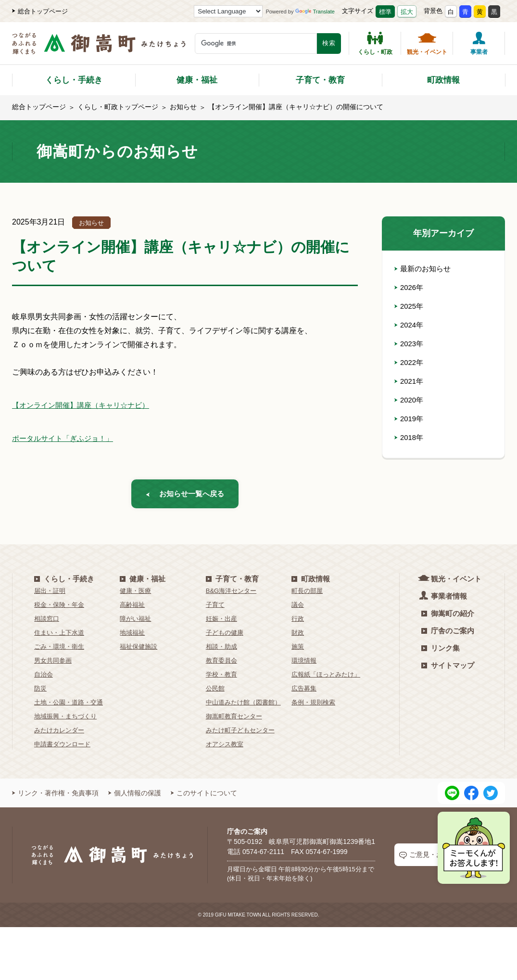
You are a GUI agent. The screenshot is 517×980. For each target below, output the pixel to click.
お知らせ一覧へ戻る (185, 496)
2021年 (410, 381)
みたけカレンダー (59, 734)
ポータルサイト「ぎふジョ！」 (66, 438)
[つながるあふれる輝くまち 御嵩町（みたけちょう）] (99, 48)
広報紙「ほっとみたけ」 (326, 678)
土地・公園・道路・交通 (69, 706)
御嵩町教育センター (234, 720)
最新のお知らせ (424, 269)
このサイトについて (204, 797)
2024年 (410, 325)
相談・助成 (221, 650)
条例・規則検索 (313, 706)
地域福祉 (132, 636)
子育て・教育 (320, 80)
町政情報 (443, 80)
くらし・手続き (74, 80)
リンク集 (441, 652)
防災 (40, 692)
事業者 (479, 43)
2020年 (410, 400)
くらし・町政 (375, 43)
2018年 (410, 437)
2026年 (410, 287)
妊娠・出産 (221, 622)
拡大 (407, 12)
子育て (215, 609)
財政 (298, 636)
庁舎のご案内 (448, 634)
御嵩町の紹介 (448, 617)
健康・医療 (135, 595)
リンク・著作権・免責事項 (55, 797)
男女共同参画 (53, 664)
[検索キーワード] (256, 44)
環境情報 (304, 664)
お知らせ (183, 107)
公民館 (215, 692)
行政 (298, 622)
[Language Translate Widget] (228, 11)
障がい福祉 (135, 622)
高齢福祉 (132, 609)
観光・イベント (427, 43)
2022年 (410, 362)
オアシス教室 (225, 748)
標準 (385, 12)
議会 (298, 609)
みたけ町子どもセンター (240, 734)
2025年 (410, 306)
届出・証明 (50, 595)
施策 (298, 650)
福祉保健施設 (139, 650)
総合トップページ (40, 11)
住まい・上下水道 (59, 636)
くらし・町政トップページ (118, 107)
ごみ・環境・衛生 (59, 650)
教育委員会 (221, 664)
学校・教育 (221, 678)
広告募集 (304, 692)
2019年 (410, 419)
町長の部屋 (307, 595)
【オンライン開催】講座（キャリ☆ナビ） (85, 405)
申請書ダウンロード (62, 748)
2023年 (410, 344)
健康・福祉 (197, 80)
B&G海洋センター (231, 595)
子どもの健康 (225, 636)
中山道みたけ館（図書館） (243, 706)
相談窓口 (47, 622)
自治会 (44, 678)
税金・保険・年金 (59, 609)
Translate (315, 12)
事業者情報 (444, 599)
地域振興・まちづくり (65, 720)
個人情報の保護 (135, 797)
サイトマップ (448, 669)
